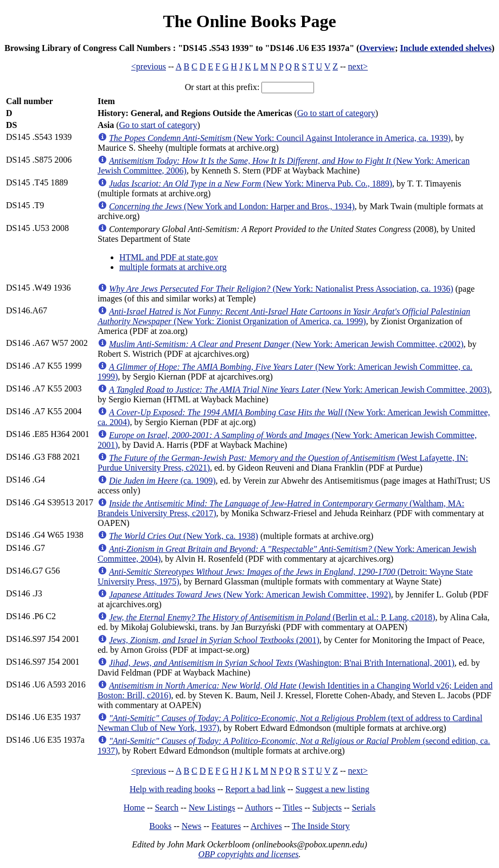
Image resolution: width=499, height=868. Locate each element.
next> (358, 66)
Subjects (327, 808)
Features (226, 826)
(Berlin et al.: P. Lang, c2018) (272, 617)
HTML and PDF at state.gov (169, 257)
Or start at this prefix (221, 87)
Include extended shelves (446, 48)
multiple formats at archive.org (173, 267)
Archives (266, 826)
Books (160, 826)
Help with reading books (172, 789)
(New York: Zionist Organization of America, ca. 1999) (284, 316)
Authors (259, 808)
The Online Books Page (249, 21)
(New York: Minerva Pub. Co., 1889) (251, 184)
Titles (292, 808)
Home (134, 808)
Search (167, 808)
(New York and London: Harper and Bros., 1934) (232, 206)
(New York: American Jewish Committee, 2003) (299, 390)
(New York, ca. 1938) (184, 536)
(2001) (214, 640)
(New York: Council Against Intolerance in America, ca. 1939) (280, 138)
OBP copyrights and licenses (248, 854)
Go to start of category (336, 113)
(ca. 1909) (162, 481)
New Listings (212, 808)
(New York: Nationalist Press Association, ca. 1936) (281, 289)
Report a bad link (255, 789)
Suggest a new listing (332, 789)
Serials (364, 808)
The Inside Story (321, 826)
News (191, 826)
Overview (377, 48)
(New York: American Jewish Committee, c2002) (286, 344)
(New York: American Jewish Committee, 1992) (250, 594)
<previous (149, 66)
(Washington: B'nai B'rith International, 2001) (282, 663)
